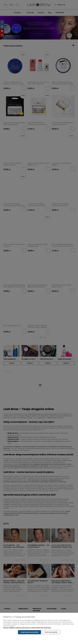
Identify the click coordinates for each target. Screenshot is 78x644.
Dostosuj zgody (51, 632)
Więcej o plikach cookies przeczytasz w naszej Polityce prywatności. (27, 628)
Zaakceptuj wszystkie (29, 632)
